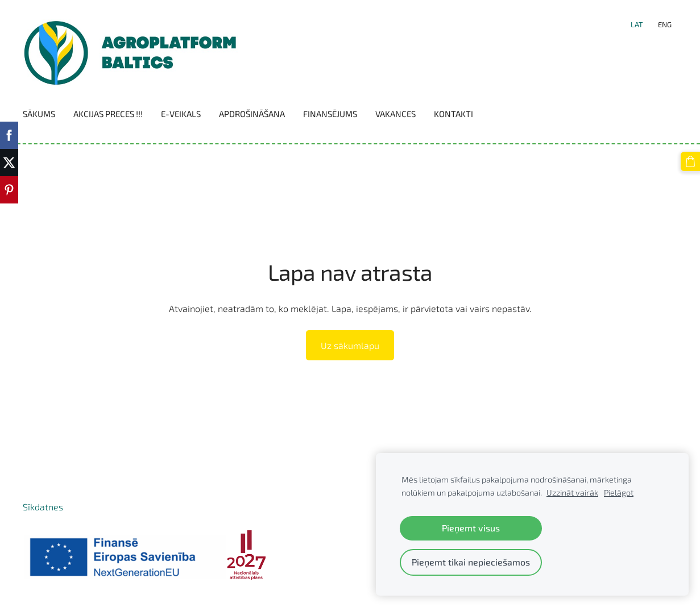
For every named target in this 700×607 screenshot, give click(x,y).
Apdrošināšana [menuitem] (252, 114)
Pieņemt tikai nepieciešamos (471, 562)
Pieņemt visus (471, 528)
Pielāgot (619, 492)
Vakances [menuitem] (395, 114)
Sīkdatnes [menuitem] (43, 507)
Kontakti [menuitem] (453, 114)
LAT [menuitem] (637, 24)
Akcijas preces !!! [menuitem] (108, 114)
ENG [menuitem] (665, 24)
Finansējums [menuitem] (330, 114)
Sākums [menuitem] (39, 114)
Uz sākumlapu (350, 345)
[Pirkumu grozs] (690, 161)
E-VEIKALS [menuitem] (181, 114)
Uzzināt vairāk (572, 492)
